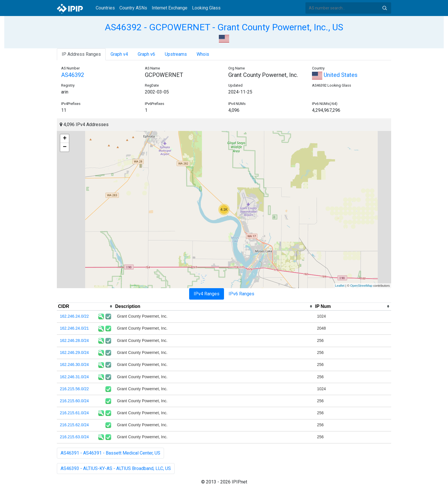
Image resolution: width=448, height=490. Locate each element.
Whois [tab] (203, 54)
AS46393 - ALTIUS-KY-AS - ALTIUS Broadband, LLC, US (116, 468)
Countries (105, 8)
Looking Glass (206, 8)
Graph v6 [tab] (146, 54)
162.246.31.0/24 (74, 377)
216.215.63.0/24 (74, 437)
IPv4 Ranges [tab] (207, 294)
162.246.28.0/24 (74, 340)
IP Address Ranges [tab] (81, 54)
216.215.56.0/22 (74, 389)
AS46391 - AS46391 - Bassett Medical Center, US (110, 453)
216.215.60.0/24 (74, 401)
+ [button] (65, 139)
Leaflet (340, 286)
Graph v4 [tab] (119, 54)
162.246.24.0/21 (74, 328)
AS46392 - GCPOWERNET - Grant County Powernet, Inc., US (224, 27)
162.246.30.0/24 (74, 364)
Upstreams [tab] (176, 54)
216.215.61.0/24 (74, 413)
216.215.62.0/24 (74, 425)
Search (385, 8)
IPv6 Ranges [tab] (241, 294)
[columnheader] (85, 306)
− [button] (65, 147)
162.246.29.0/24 (74, 352)
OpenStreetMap (361, 286)
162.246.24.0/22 (74, 316)
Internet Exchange (170, 8)
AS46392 (73, 75)
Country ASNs (133, 8)
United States (335, 75)
